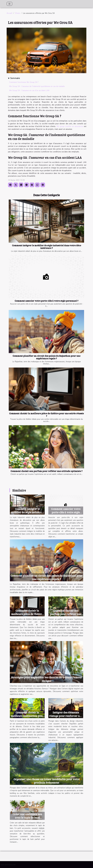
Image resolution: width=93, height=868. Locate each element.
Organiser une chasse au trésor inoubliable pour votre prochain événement (47, 781)
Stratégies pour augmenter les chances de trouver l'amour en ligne (47, 679)
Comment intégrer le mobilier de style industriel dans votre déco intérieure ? (47, 247)
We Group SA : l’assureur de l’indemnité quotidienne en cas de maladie (37, 86)
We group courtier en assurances (70, 126)
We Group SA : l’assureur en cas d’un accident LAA (29, 90)
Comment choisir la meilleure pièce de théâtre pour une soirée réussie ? (46, 415)
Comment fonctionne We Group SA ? (24, 82)
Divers (18, 13)
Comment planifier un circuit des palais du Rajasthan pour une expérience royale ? (46, 357)
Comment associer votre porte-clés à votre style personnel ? (46, 301)
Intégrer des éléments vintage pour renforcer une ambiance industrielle (66, 716)
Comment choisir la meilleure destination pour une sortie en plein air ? (27, 716)
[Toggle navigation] (9, 4)
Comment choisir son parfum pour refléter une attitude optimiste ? (46, 471)
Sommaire (15, 78)
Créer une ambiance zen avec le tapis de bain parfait (27, 817)
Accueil (10, 13)
